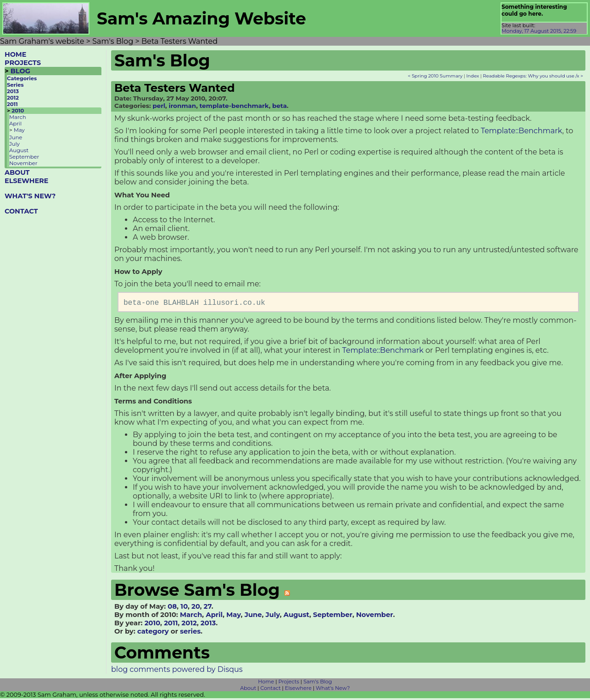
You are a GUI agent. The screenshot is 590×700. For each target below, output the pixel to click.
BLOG (21, 71)
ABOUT (17, 172)
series (190, 633)
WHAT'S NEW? (30, 196)
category (153, 633)
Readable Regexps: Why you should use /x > (533, 76)
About (248, 690)
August (19, 150)
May (19, 130)
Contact (271, 690)
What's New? (333, 690)
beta (280, 106)
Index (473, 76)
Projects (289, 683)
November (23, 163)
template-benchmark (234, 106)
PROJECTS (23, 63)
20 (195, 608)
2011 (12, 104)
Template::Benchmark (522, 131)
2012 (13, 98)
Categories (22, 78)
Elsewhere (298, 690)
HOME (15, 54)
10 (184, 608)
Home (266, 683)
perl (159, 106)
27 (208, 608)
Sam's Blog (318, 683)
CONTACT (21, 211)
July (15, 144)
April (15, 124)
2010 (18, 111)
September (24, 157)
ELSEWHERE (27, 181)
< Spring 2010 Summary (435, 76)
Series (15, 85)
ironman (182, 106)
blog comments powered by (177, 671)
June (16, 137)
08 (172, 608)
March (18, 117)
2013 (13, 91)
